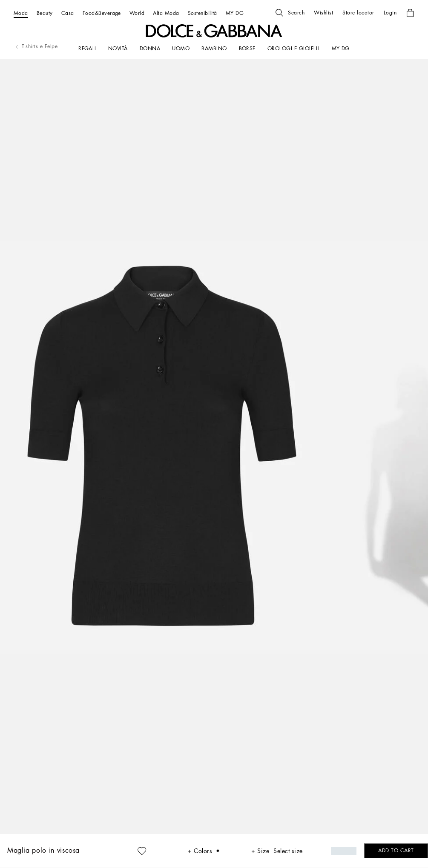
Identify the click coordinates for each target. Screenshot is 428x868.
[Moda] (21, 13)
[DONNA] (150, 49)
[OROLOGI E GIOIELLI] (294, 49)
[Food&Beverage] (102, 13)
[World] (137, 13)
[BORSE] (247, 49)
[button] (290, 13)
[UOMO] (181, 49)
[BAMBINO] (214, 49)
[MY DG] (235, 13)
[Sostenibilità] (203, 13)
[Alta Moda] (166, 13)
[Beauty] (45, 13)
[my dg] (341, 49)
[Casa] (68, 13)
